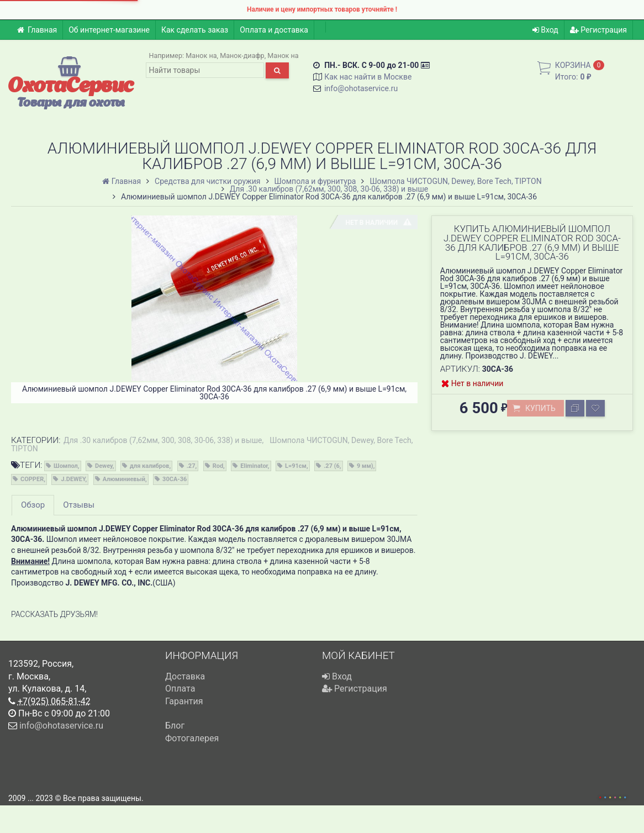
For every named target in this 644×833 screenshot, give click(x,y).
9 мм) (365, 466)
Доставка (185, 676)
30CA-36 (175, 479)
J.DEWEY (73, 479)
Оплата (180, 689)
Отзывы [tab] (79, 505)
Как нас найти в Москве (368, 77)
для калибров (149, 466)
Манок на (201, 56)
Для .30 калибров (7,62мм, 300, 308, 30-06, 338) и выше (163, 440)
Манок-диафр (242, 56)
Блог (175, 726)
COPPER (32, 479)
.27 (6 (332, 466)
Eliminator (254, 466)
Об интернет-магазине (109, 30)
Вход (545, 30)
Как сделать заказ (195, 30)
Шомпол (66, 466)
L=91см (296, 466)
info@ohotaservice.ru (361, 88)
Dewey (104, 466)
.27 (191, 466)
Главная (37, 30)
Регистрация (598, 30)
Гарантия (184, 701)
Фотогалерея (192, 738)
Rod (218, 466)
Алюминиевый (124, 479)
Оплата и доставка (274, 30)
